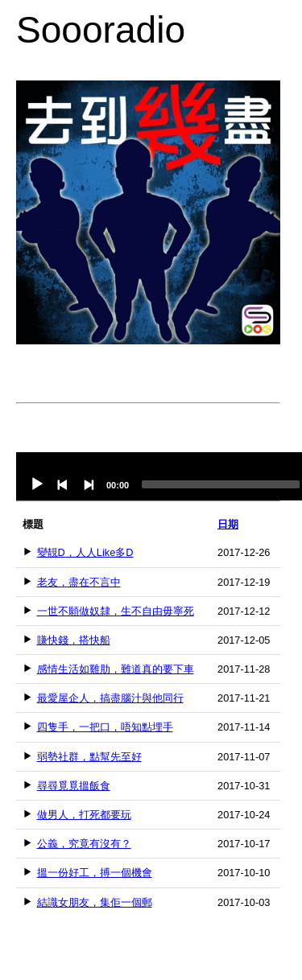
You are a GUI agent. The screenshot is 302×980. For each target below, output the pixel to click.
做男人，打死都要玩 (84, 815)
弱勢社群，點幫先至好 (89, 757)
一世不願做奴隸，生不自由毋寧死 (116, 611)
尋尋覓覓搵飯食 (74, 786)
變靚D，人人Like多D (85, 552)
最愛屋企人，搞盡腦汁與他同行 (110, 698)
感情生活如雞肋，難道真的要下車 (116, 669)
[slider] (221, 484)
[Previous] (63, 484)
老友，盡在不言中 (79, 582)
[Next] (89, 484)
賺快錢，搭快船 (74, 640)
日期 (228, 524)
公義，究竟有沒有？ (84, 844)
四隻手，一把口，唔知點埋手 (105, 727)
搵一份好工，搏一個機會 (95, 873)
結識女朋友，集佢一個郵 (95, 902)
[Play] (37, 484)
